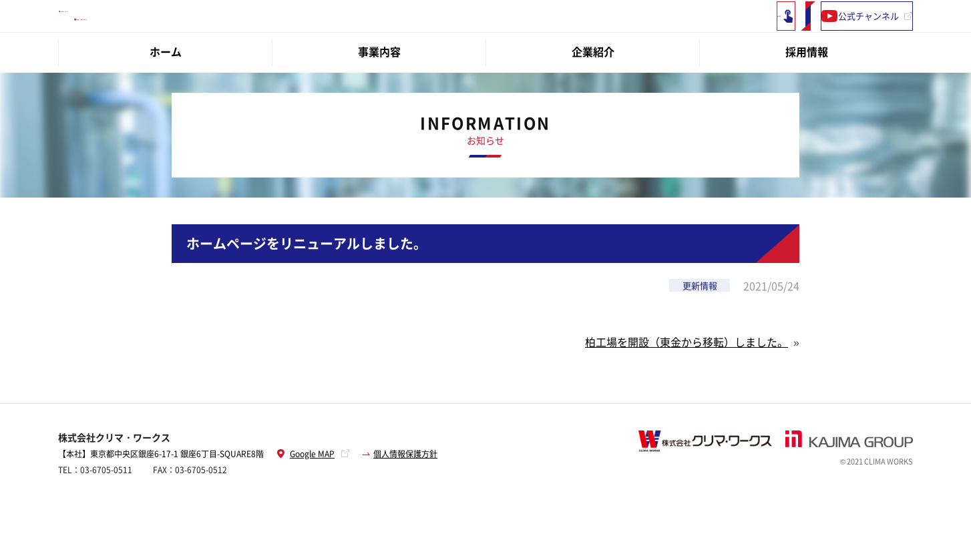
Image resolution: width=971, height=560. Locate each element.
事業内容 (379, 85)
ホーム (166, 85)
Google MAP (306, 488)
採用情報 (807, 85)
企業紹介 (593, 85)
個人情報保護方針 (405, 488)
